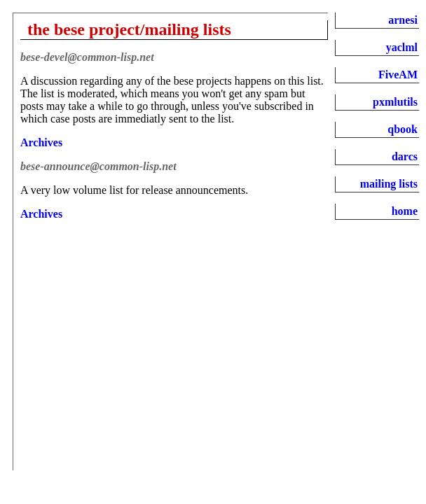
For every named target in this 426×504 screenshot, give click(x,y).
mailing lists (389, 184)
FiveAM (398, 75)
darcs (405, 156)
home (405, 211)
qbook (403, 129)
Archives (41, 142)
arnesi (403, 20)
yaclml (402, 47)
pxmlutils (395, 102)
